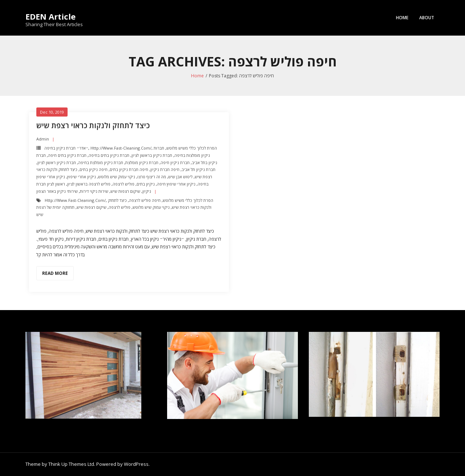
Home (402, 18)
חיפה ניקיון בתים (94, 169)
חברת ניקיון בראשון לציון (152, 155)
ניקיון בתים (146, 184)
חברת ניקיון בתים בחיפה (109, 155)
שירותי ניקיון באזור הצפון (57, 191)
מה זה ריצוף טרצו (152, 177)
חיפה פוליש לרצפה (145, 200)
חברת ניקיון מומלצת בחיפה (101, 162)
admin (43, 139)
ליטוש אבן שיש (180, 177)
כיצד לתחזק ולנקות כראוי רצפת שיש (93, 125)
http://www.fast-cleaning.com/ (121, 148)
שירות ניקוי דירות (94, 191)
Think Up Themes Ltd (71, 464)
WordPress (136, 464)
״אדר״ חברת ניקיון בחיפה (66, 148)
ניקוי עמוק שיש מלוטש (117, 177)
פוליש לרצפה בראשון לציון (89, 184)
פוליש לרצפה (124, 184)
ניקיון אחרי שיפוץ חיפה (176, 184)
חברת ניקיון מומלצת (142, 162)
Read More (55, 273)
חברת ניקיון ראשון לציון (57, 162)
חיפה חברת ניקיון (165, 169)
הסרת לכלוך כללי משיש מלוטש (192, 148)
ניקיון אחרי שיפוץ (82, 177)
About (427, 18)
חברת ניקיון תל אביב (199, 169)
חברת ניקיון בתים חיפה (67, 155)
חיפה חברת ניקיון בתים (129, 169)
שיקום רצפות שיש (125, 191)
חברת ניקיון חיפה (175, 162)
